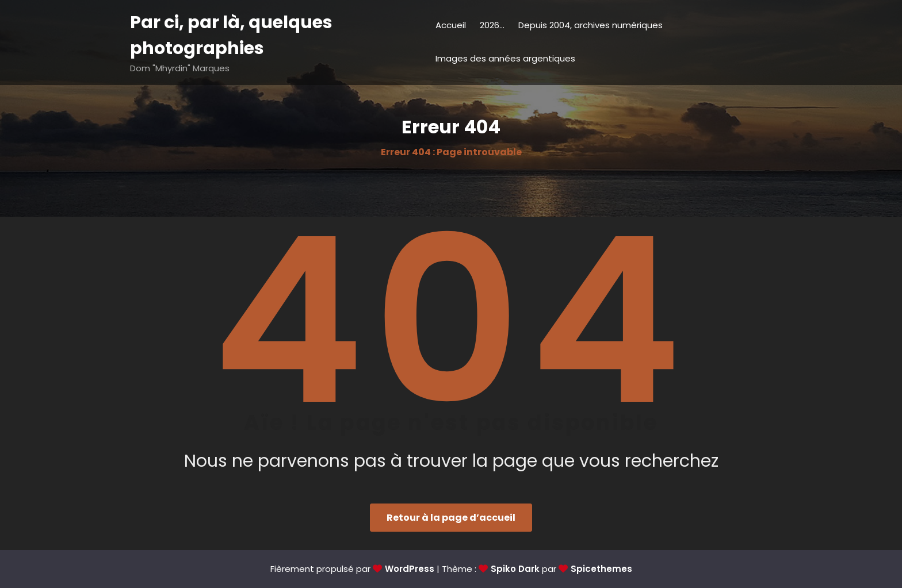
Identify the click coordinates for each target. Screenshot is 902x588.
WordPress (410, 569)
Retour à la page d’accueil (451, 518)
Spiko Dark (515, 569)
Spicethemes (601, 569)
